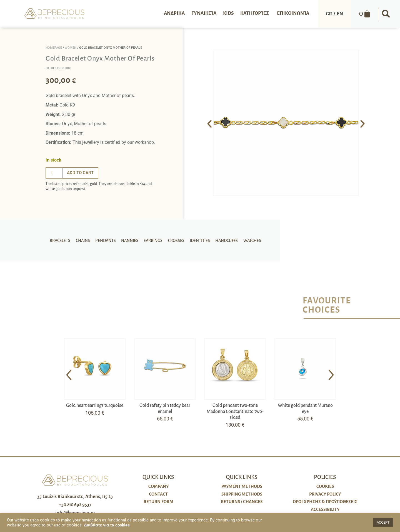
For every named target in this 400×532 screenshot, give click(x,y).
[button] (386, 14)
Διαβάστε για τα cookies (107, 525)
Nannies (131, 241)
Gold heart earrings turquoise (95, 405)
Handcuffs (224, 241)
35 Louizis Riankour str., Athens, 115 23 (75, 497)
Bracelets (64, 241)
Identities (198, 241)
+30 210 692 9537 (75, 505)
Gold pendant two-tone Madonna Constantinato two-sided (235, 411)
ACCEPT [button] (383, 522)
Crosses (175, 241)
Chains (85, 241)
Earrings (153, 241)
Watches (248, 241)
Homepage (54, 48)
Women (71, 48)
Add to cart (81, 173)
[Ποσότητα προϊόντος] (54, 173)
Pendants (107, 241)
